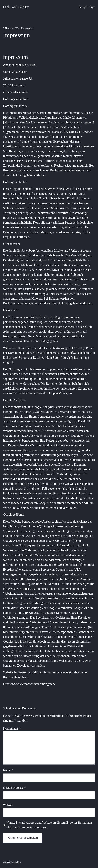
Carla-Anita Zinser (16, 7)
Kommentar (12, 728)
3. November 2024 (11, 28)
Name (8, 770)
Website (8, 805)
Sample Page (87, 7)
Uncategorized (27, 28)
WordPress (18, 862)
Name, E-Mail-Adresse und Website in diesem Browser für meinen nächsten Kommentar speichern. (49, 825)
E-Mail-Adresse (14, 788)
